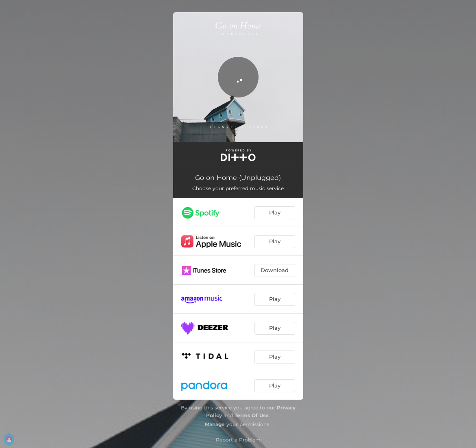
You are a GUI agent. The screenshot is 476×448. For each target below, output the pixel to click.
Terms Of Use (252, 415)
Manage (215, 424)
